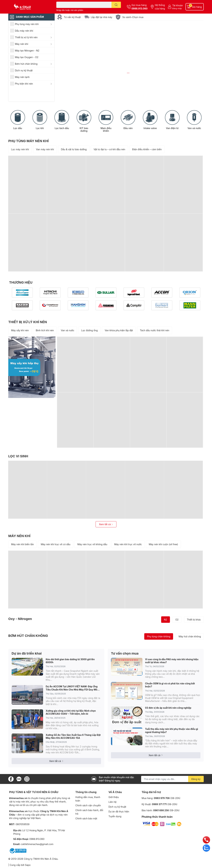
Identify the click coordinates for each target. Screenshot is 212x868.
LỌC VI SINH (18, 456)
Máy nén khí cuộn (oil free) (163, 544)
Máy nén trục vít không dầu (92, 544)
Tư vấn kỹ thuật (72, 17)
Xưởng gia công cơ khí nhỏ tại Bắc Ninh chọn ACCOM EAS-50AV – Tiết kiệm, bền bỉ (71, 712)
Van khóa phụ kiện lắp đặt (119, 331)
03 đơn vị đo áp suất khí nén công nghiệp (168, 708)
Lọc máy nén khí (20, 149)
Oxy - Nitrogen (20, 619)
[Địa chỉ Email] (172, 779)
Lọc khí (40, 128)
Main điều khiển (106, 130)
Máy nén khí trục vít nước (128, 544)
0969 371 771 (159, 804)
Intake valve (150, 128)
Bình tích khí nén (45, 331)
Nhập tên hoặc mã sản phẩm (70, 10)
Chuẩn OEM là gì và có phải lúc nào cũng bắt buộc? (170, 685)
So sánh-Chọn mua (133, 17)
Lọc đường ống (89, 331)
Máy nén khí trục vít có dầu (56, 544)
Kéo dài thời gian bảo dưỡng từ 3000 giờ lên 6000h (70, 661)
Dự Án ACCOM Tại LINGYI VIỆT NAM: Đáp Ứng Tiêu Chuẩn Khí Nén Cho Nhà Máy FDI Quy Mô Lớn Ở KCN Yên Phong (72, 688)
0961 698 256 (161, 810)
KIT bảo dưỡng (84, 130)
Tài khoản (178, 5)
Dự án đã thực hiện (119, 811)
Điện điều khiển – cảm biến (147, 149)
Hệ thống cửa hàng (160, 7)
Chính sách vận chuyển (88, 805)
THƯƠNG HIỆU (21, 283)
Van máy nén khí (45, 149)
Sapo (28, 865)
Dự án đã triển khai (27, 653)
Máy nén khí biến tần (22, 544)
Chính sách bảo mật (86, 818)
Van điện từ (172, 128)
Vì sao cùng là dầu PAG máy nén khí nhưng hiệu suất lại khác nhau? (172, 661)
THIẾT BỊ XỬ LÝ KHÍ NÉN (28, 322)
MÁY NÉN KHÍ (19, 536)
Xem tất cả (106, 524)
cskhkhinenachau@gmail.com (37, 844)
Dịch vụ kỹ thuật (117, 807)
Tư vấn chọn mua (125, 653)
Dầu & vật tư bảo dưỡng (74, 149)
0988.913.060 (140, 9)
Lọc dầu (18, 128)
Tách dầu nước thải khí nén (155, 331)
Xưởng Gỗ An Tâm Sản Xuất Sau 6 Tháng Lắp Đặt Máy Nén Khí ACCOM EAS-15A (73, 737)
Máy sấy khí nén (20, 331)
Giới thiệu (114, 797)
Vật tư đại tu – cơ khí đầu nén (109, 149)
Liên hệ (112, 802)
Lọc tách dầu (62, 128)
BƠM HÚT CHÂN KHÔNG (28, 636)
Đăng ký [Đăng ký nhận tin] (196, 779)
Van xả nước (194, 128)
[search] (116, 5)
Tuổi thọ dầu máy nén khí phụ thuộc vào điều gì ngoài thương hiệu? (172, 731)
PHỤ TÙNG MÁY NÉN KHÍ (28, 141)
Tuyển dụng (115, 816)
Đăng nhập (177, 8)
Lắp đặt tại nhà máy (102, 17)
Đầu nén (128, 128)
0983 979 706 (162, 798)
